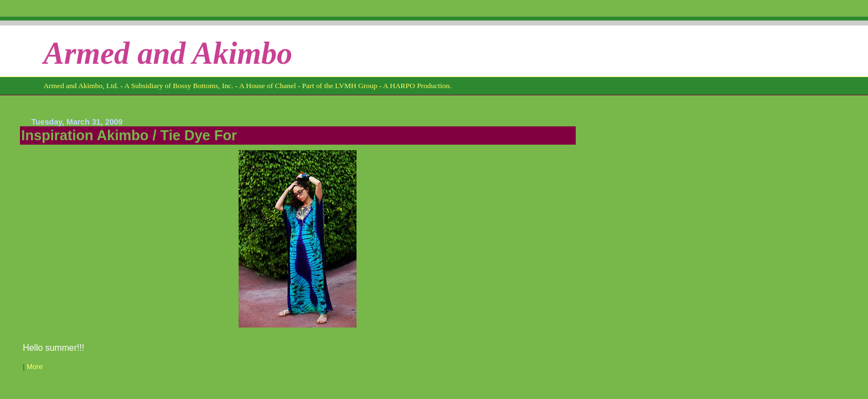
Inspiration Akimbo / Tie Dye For (129, 135)
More (35, 367)
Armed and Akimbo (168, 53)
